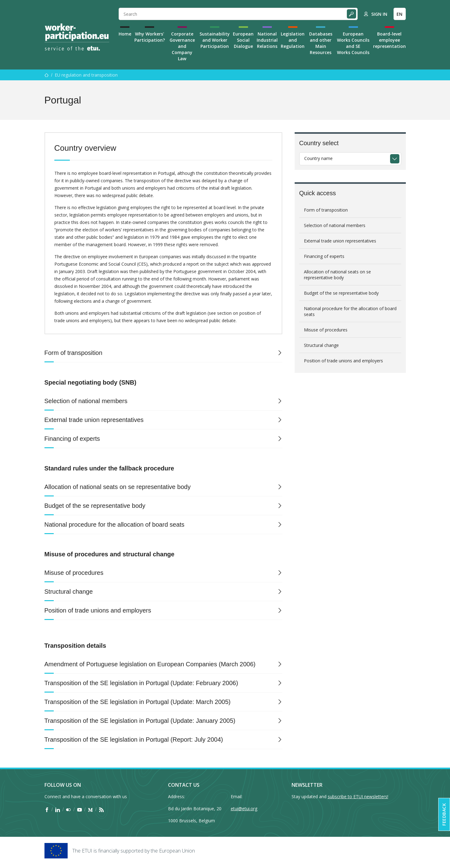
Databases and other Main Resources (321, 43)
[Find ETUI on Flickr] (68, 810)
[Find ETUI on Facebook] (47, 810)
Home (125, 34)
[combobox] (350, 159)
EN (400, 14)
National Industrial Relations (267, 40)
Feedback (444, 814)
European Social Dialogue (243, 40)
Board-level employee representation (389, 40)
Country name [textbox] (318, 158)
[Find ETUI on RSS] (101, 810)
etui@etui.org (244, 809)
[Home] (77, 37)
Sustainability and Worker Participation (215, 40)
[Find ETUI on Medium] (90, 810)
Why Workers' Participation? (150, 37)
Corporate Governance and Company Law (182, 46)
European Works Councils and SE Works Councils (353, 43)
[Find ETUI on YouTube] (80, 810)
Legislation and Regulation (293, 40)
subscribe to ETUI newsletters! (358, 796)
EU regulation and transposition (86, 75)
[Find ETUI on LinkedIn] (58, 810)
